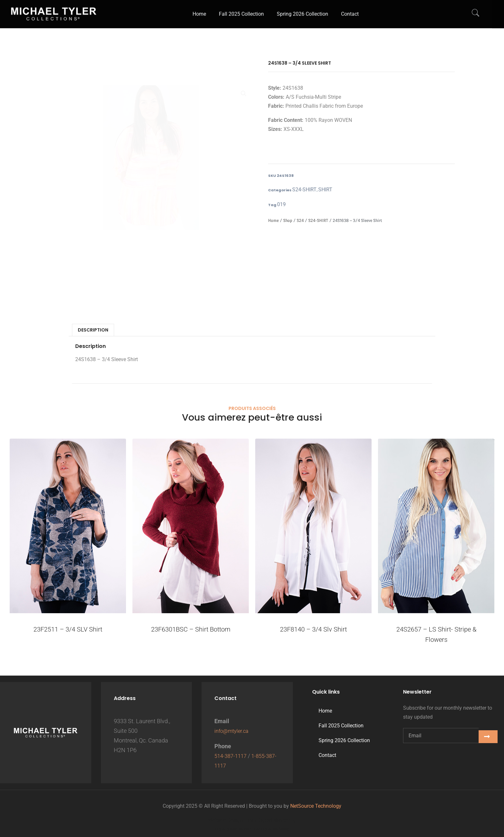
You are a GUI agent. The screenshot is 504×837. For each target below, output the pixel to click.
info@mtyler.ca (233, 731)
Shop (288, 222)
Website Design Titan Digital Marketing (252, 820)
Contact (327, 755)
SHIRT (317, 190)
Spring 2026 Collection (344, 740)
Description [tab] (93, 331)
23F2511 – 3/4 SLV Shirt (68, 631)
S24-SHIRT (301, 190)
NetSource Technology (316, 806)
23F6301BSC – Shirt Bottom (191, 631)
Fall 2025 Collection (341, 726)
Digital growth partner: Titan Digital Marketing (252, 829)
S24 (300, 222)
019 (280, 205)
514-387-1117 (232, 756)
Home (273, 222)
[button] (244, 94)
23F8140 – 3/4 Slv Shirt (313, 631)
